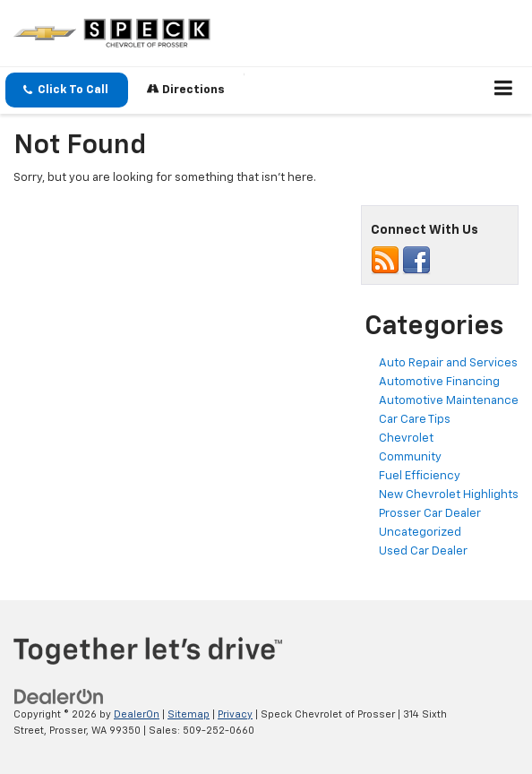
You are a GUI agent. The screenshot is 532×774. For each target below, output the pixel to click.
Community (410, 457)
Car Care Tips (415, 420)
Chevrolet (406, 439)
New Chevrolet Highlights (449, 495)
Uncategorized (420, 533)
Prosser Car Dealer (430, 514)
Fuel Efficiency (420, 476)
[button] (67, 90)
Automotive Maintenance (449, 401)
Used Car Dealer (423, 551)
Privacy (235, 714)
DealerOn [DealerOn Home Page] (137, 714)
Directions (186, 89)
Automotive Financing (439, 382)
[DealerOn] (59, 697)
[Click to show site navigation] (504, 90)
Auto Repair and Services (448, 363)
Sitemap (189, 714)
